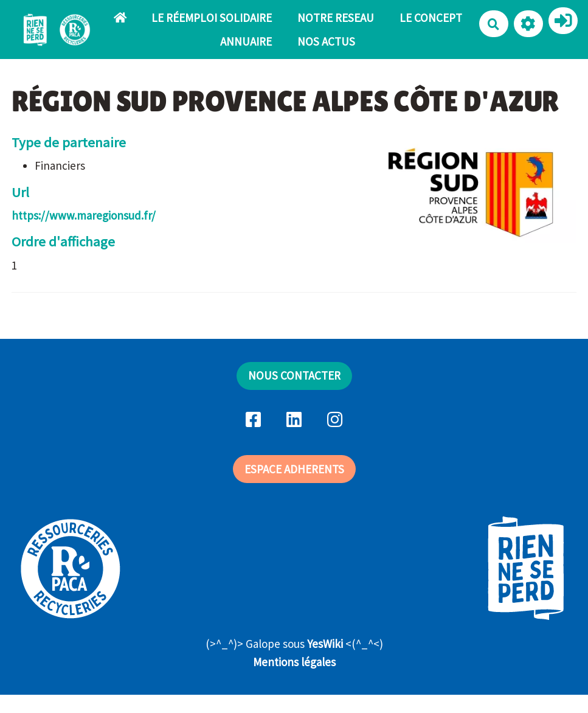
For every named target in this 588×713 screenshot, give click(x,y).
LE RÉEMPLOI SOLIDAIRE (212, 18)
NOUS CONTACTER (294, 375)
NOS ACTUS (326, 41)
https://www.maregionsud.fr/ (84, 215)
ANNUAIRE (246, 41)
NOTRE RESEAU (336, 18)
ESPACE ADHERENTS (294, 469)
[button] (528, 24)
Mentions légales (294, 662)
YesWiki (325, 644)
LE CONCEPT (431, 18)
